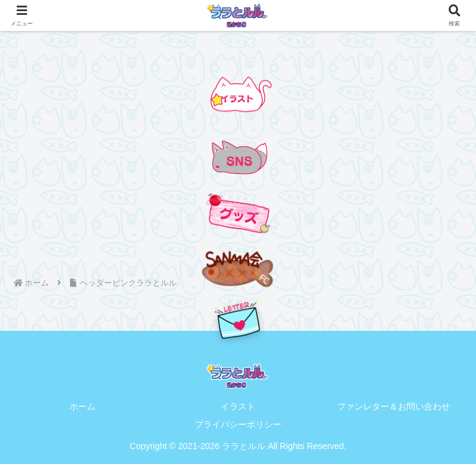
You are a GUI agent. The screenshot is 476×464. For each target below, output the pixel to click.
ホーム (82, 406)
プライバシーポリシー (238, 424)
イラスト (238, 406)
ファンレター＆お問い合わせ (394, 406)
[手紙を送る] (238, 320)
